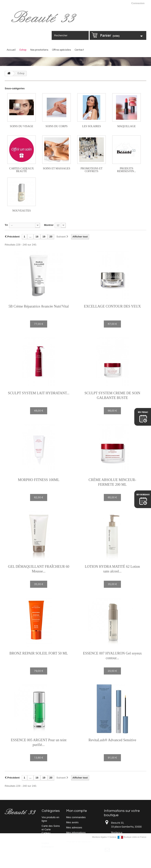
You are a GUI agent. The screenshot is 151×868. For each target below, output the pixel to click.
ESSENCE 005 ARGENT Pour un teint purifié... (39, 742)
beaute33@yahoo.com (133, 850)
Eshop (23, 50)
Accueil (11, 50)
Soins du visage (22, 126)
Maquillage (127, 126)
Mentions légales (100, 864)
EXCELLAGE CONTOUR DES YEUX (112, 306)
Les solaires (92, 126)
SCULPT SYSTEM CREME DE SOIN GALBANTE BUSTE (112, 395)
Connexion (138, 3)
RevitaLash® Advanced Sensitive (112, 740)
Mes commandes (76, 817)
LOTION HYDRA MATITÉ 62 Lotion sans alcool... (112, 569)
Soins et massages (57, 168)
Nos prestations (39, 50)
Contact (79, 50)
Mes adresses (74, 827)
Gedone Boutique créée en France (128, 864)
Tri (6, 225)
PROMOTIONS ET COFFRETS (92, 170)
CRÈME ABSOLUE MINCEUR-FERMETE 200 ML (112, 482)
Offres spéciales (61, 50)
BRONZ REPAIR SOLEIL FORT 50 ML (39, 653)
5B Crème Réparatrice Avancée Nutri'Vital (39, 306)
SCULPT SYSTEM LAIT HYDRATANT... (39, 393)
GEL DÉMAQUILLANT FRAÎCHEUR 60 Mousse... (39, 569)
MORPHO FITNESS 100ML (39, 480)
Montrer (49, 225)
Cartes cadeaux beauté (22, 170)
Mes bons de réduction (79, 841)
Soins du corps (56, 126)
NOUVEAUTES (21, 211)
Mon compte (77, 811)
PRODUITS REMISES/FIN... (126, 170)
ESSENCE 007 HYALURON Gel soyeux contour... (112, 656)
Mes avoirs (72, 822)
